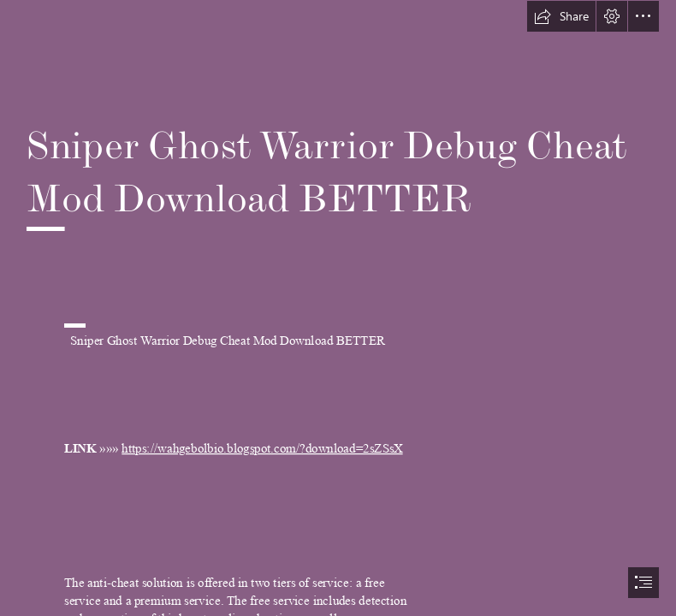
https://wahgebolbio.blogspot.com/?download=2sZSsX (263, 449)
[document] (338, 308)
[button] (561, 16)
